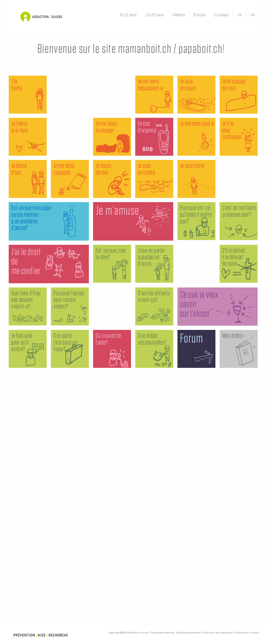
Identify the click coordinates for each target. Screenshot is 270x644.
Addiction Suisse (138, 633)
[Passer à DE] (253, 15)
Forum (200, 15)
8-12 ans (128, 15)
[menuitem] (128, 15)
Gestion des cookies (247, 633)
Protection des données (217, 633)
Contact (221, 15)
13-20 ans (154, 15)
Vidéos (179, 15)
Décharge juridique (188, 633)
